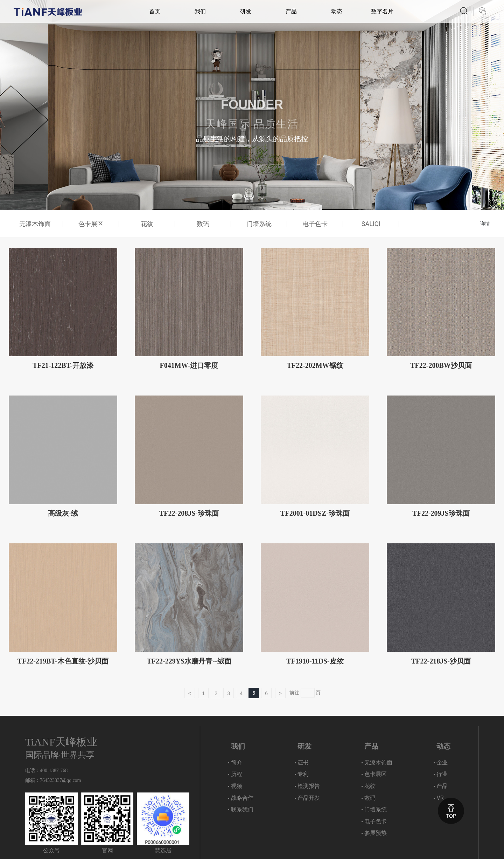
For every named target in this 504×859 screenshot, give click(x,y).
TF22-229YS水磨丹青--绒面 (189, 661)
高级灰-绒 (63, 513)
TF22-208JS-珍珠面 (189, 513)
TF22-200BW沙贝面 (441, 365)
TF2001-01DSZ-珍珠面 (315, 513)
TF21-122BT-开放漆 (63, 365)
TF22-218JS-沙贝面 (441, 661)
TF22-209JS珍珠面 (441, 513)
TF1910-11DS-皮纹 (315, 661)
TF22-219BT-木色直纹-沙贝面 (63, 661)
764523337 (51, 780)
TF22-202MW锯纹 (315, 365)
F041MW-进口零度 (189, 365)
